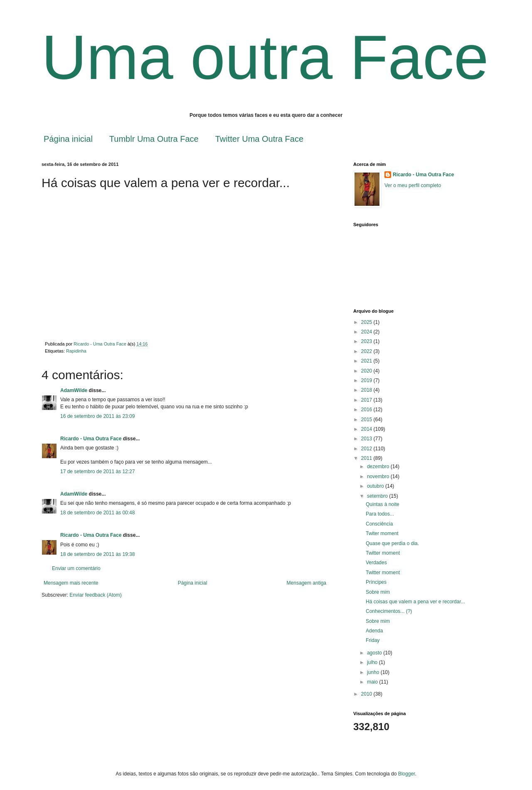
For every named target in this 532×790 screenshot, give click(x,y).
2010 (367, 694)
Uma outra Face (265, 57)
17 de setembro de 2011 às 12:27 (97, 472)
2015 (367, 420)
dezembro (379, 467)
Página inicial (68, 139)
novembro (379, 476)
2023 (367, 341)
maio (373, 682)
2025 (367, 322)
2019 (367, 380)
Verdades (376, 563)
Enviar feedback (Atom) (95, 595)
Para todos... (380, 514)
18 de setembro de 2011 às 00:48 (97, 513)
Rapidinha (76, 351)
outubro (376, 486)
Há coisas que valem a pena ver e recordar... (415, 602)
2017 (367, 400)
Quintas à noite (383, 504)
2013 (367, 439)
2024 (367, 332)
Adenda (374, 631)
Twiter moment (382, 533)
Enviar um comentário (76, 568)
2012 (367, 449)
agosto (375, 653)
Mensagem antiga (307, 583)
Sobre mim (378, 592)
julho (373, 662)
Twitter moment (383, 553)
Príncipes (376, 582)
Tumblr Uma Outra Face (154, 139)
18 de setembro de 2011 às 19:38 (97, 554)
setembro (378, 496)
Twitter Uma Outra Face (259, 139)
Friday (373, 640)
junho (374, 672)
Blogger (407, 774)
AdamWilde (74, 390)
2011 (367, 458)
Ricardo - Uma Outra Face (91, 439)
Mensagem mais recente (71, 583)
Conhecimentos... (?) (389, 611)
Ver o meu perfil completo (413, 185)
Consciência (379, 524)
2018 (367, 390)
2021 (367, 361)
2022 (367, 351)
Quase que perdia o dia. (392, 543)
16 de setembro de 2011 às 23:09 (97, 416)
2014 (367, 429)
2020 (367, 371)
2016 (367, 410)
